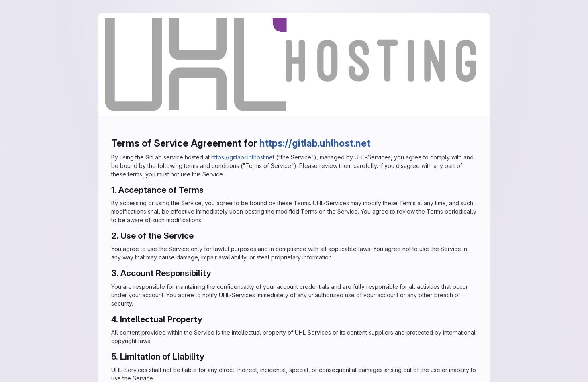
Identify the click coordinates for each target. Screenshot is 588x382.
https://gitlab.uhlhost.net (315, 143)
